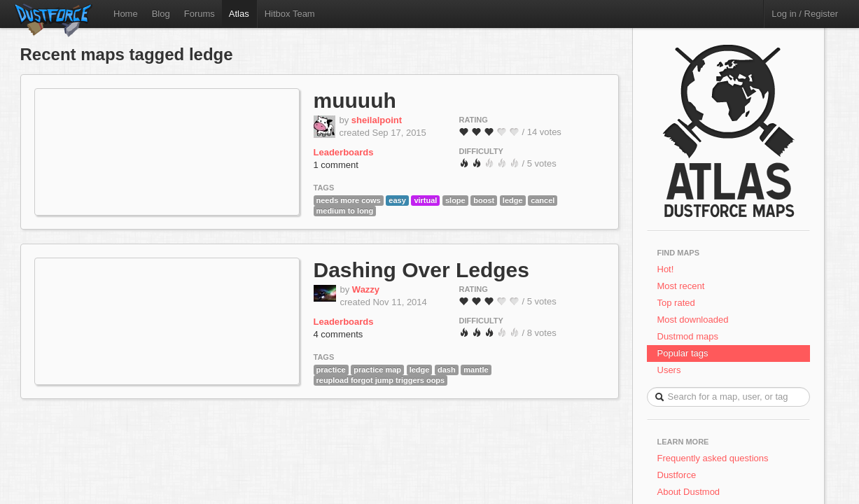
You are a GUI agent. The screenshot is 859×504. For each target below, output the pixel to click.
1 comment (336, 165)
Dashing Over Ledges (421, 270)
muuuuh (355, 100)
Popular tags (683, 353)
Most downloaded (693, 320)
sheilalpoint (377, 120)
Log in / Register (805, 14)
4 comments (338, 334)
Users (669, 370)
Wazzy (366, 289)
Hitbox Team (290, 14)
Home (126, 14)
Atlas (239, 14)
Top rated (676, 303)
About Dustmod (689, 492)
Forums (200, 14)
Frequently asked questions (713, 458)
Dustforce (677, 475)
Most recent (681, 286)
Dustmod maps (688, 336)
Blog (161, 14)
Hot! (666, 269)
